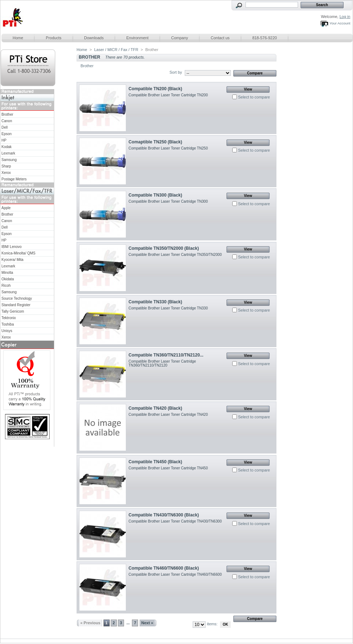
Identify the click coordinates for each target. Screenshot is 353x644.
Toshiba (8, 324)
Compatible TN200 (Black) (155, 89)
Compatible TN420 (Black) (155, 408)
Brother (7, 114)
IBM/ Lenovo (12, 247)
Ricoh (6, 286)
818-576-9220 (265, 38)
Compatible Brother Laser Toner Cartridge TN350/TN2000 (175, 255)
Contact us (220, 38)
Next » (147, 623)
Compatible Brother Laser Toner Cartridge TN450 (168, 468)
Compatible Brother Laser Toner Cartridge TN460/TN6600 (175, 574)
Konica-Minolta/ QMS (18, 253)
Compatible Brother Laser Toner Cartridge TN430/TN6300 (175, 521)
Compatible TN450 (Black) (155, 462)
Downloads (94, 38)
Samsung (9, 160)
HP (4, 140)
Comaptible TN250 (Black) (155, 142)
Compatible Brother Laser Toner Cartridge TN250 (168, 148)
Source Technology (17, 298)
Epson (6, 134)
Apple (6, 208)
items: (212, 624)
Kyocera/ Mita (12, 260)
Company (180, 38)
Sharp (6, 166)
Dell (4, 127)
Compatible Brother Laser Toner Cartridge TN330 (168, 308)
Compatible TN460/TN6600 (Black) (164, 568)
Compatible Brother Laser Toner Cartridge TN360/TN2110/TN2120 (162, 363)
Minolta (7, 273)
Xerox (6, 173)
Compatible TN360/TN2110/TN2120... (166, 355)
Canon (7, 121)
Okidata (8, 279)
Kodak (6, 147)
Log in (345, 17)
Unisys (7, 331)
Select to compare (254, 97)
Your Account (340, 23)
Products (53, 38)
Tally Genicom (13, 311)
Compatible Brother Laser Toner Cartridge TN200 (168, 95)
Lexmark (8, 153)
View (248, 89)
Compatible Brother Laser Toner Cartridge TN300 (168, 201)
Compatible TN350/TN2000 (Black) (164, 248)
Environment (137, 38)
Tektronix (9, 318)
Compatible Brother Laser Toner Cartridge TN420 (168, 415)
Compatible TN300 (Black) (155, 195)
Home (18, 38)
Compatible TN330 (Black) (155, 302)
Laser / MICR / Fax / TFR (116, 50)
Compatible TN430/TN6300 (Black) (164, 515)
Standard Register (16, 305)
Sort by (176, 72)
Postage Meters (14, 179)
